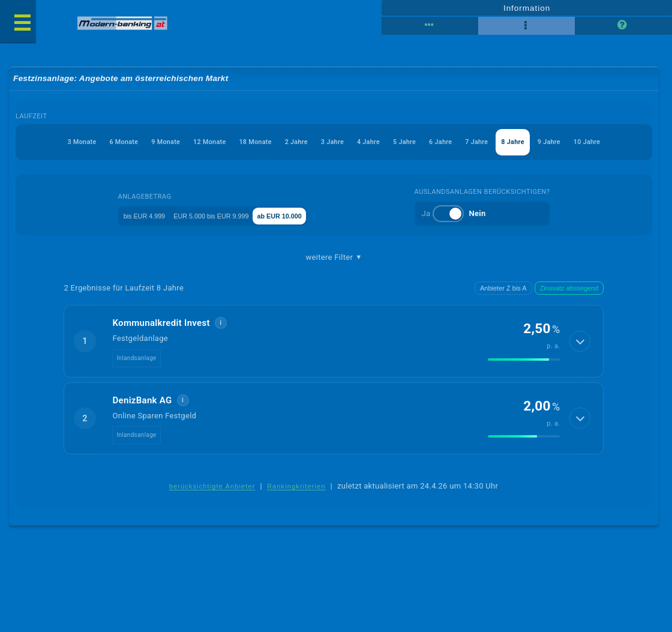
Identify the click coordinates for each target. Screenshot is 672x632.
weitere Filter (334, 259)
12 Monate (179, 143)
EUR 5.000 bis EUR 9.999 (222, 217)
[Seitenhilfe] (623, 25)
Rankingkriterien (296, 489)
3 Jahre (325, 143)
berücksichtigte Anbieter (212, 489)
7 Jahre (495, 143)
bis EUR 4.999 (132, 217)
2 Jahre (282, 143)
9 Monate (127, 143)
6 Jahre (452, 143)
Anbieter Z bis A (503, 290)
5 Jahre (410, 143)
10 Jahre (625, 143)
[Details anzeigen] (580, 344)
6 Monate (78, 143)
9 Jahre (580, 143)
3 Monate (28, 143)
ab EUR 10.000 (313, 217)
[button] (334, 344)
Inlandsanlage (137, 360)
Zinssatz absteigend (569, 290)
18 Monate (233, 143)
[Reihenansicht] (430, 25)
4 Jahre (367, 143)
